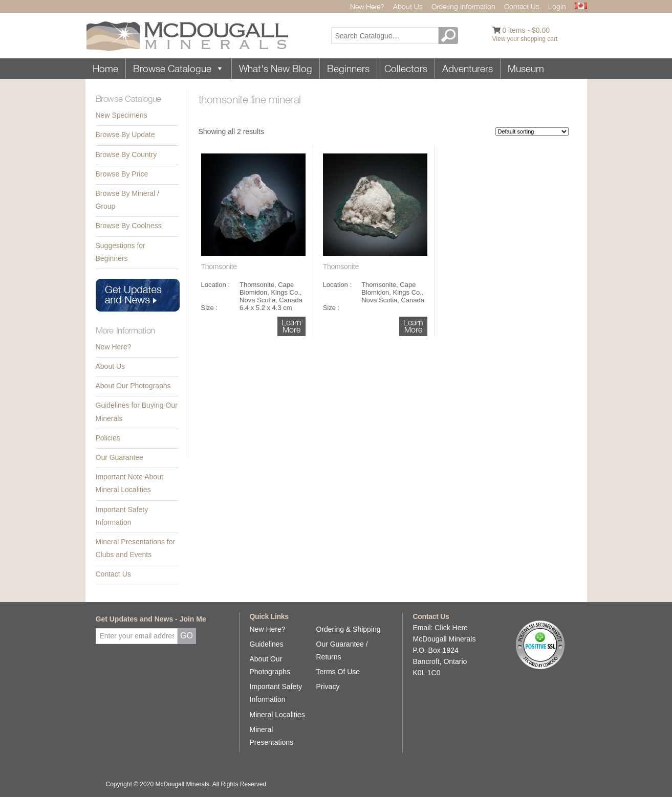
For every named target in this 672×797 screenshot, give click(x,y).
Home (105, 69)
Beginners (348, 69)
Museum (526, 69)
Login (557, 6)
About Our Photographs (133, 386)
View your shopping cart (525, 39)
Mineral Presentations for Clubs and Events (136, 548)
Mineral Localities (277, 715)
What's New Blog (276, 69)
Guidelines (267, 644)
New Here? (367, 6)
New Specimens (122, 115)
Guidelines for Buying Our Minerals (137, 412)
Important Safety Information (122, 516)
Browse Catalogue (179, 69)
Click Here (451, 628)
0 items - (526, 30)
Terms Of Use (338, 672)
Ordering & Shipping (349, 629)
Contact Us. (523, 6)
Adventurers (468, 69)
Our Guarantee (120, 457)
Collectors (406, 69)
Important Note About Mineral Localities (129, 483)
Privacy (328, 687)
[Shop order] (532, 131)
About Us (408, 6)
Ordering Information (463, 6)
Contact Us (113, 574)
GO (450, 36)
